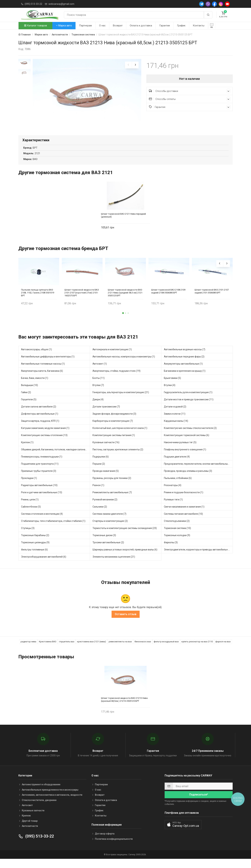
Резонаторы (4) (173, 493)
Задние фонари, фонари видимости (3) (114, 422)
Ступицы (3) (28, 536)
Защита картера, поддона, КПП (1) (40, 429)
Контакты (199, 26)
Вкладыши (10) (30, 393)
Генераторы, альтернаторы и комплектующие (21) (121, 400)
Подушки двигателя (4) (177, 465)
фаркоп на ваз (223, 650)
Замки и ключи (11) (175, 422)
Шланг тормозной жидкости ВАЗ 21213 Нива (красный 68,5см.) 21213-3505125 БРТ (124, 708)
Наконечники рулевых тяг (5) (180, 451)
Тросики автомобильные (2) (108, 551)
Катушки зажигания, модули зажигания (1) (45, 436)
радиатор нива (28, 650)
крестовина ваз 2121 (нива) (91, 650)
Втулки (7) (98, 393)
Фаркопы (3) (171, 551)
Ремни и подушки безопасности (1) (184, 501)
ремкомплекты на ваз (120, 650)
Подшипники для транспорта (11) (40, 472)
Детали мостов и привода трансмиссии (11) (189, 408)
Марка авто (64, 26)
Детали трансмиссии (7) (106, 415)
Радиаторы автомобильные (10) (39, 493)
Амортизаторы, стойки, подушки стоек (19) (116, 379)
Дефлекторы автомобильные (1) (40, 422)
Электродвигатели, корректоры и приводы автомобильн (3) (198, 558)
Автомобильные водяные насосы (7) (185, 358)
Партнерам (85, 26)
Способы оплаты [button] (190, 99)
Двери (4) (98, 408)
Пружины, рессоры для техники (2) (112, 486)
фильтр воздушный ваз (166, 650)
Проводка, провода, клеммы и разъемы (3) (188, 479)
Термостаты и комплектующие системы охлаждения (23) (125, 536)
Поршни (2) (99, 472)
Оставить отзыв (126, 622)
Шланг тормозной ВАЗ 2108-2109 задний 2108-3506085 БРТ (168, 299)
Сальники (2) (100, 515)
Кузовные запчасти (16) (106, 451)
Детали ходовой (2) (175, 415)
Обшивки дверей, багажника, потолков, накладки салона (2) (55, 458)
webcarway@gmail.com (61, 4)
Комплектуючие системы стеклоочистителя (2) (190, 436)
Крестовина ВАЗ (48, 650)
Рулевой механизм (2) (105, 508)
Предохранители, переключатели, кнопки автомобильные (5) (198, 472)
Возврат (118, 26)
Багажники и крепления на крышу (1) (185, 379)
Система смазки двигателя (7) (109, 522)
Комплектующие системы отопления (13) (44, 443)
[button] (123, 321)
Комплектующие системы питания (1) (114, 443)
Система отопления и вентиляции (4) (42, 522)
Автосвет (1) (100, 372)
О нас (102, 26)
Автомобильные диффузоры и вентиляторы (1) (48, 365)
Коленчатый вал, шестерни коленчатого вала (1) (120, 436)
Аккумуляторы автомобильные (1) (183, 372)
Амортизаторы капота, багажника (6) (42, 379)
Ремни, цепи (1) (30, 508)
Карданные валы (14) (176, 429)
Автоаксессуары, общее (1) (36, 358)
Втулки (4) (170, 393)
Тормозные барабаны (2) (35, 543)
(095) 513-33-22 (33, 4)
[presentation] (128, 65)
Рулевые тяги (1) (173, 508)
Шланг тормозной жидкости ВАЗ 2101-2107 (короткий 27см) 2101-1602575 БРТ (82, 301)
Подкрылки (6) (101, 465)
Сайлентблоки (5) (31, 515)
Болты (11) (99, 386)
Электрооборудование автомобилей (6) (44, 565)
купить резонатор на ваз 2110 (197, 650)
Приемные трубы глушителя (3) (39, 479)
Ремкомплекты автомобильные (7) (112, 501)
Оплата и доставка (141, 26)
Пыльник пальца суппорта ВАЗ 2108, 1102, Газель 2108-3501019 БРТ (38, 301)
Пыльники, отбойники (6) (178, 486)
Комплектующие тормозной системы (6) (187, 443)
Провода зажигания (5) (106, 479)
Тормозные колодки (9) (177, 543)
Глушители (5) (29, 408)
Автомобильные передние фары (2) (184, 365)
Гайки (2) (26, 400)
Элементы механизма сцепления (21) (114, 565)
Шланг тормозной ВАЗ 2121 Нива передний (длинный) (123, 223)
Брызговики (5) (172, 386)
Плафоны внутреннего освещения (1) (185, 458)
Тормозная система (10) (177, 536)
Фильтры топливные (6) (34, 558)
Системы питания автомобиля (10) (183, 522)
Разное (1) (98, 493)
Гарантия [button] (190, 107)
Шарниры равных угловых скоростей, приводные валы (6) (125, 558)
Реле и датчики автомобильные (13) (42, 501)
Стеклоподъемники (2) (177, 529)
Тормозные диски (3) (104, 543)
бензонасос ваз (143, 650)
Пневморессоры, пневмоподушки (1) (42, 465)
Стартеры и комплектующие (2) (110, 529)
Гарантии (165, 26)
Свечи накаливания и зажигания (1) (184, 515)
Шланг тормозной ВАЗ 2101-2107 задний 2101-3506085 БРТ (212, 299)
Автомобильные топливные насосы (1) (43, 372)
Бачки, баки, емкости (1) (35, 386)
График (181, 26)
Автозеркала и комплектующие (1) (112, 358)
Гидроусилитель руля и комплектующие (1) (188, 400)
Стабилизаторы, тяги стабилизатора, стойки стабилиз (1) (53, 529)
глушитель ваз (67, 650)
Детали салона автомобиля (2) (39, 415)
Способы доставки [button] (190, 91)
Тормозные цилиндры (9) (35, 551)
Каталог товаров (36, 26)
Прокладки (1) (29, 486)
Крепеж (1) (27, 451)
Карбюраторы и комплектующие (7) (113, 429)
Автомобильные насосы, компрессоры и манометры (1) (124, 365)
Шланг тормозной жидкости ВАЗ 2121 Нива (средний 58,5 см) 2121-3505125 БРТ (125, 301)
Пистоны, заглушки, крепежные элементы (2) (118, 458)
